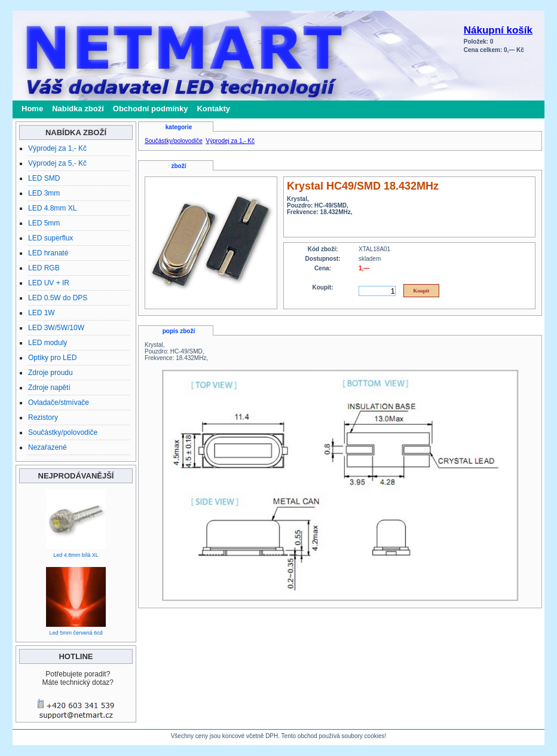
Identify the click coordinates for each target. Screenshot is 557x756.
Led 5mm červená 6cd (76, 633)
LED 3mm (44, 193)
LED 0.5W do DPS (58, 298)
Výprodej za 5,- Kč (57, 163)
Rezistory (43, 417)
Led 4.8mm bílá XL (76, 555)
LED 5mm (44, 223)
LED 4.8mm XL (52, 208)
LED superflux (51, 238)
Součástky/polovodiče (63, 432)
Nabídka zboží (78, 109)
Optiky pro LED (52, 358)
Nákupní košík (498, 30)
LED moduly (48, 343)
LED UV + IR (49, 283)
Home (32, 109)
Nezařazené (48, 447)
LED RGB (44, 268)
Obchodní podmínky (151, 109)
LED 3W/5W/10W (56, 328)
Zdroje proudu (51, 373)
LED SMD (44, 178)
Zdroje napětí (49, 388)
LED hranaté (48, 253)
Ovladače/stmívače (59, 403)
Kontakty (213, 109)
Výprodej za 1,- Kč (57, 148)
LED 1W (42, 313)
